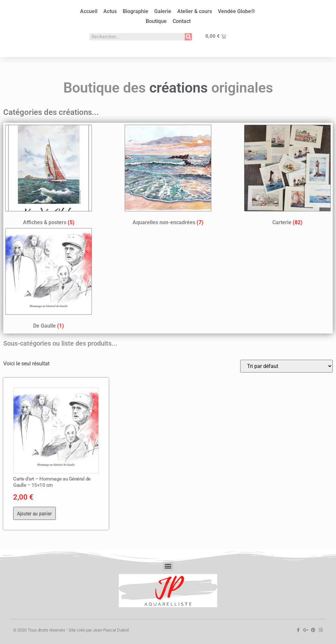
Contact (182, 21)
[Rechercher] (188, 37)
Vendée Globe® (237, 11)
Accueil (89, 11)
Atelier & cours (195, 11)
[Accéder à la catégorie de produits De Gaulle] (49, 280)
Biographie (136, 11)
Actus (110, 11)
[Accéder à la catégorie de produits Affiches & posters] (49, 176)
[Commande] (286, 366)
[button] (168, 566)
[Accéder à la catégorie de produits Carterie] (287, 176)
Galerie (163, 11)
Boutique (156, 21)
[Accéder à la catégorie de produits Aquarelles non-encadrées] (168, 176)
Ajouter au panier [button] (34, 513)
